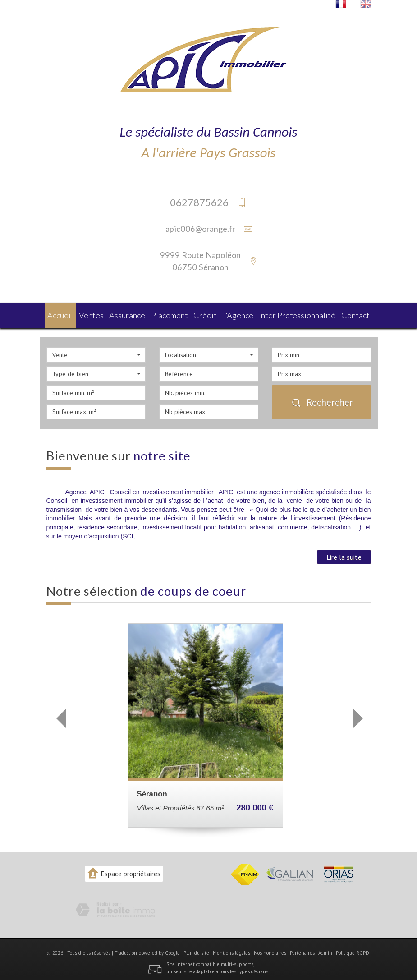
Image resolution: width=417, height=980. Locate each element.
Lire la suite (344, 554)
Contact (353, 314)
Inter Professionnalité (299, 314)
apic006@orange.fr (200, 229)
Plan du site (196, 950)
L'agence (244, 314)
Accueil (62, 314)
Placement (174, 314)
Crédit (211, 314)
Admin (325, 950)
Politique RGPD (353, 950)
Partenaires (302, 950)
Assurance (132, 314)
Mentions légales (231, 950)
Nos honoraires (270, 950)
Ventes (95, 314)
